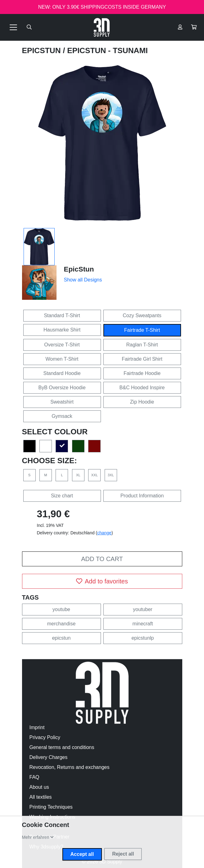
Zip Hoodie (142, 402)
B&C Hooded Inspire (142, 388)
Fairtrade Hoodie (142, 373)
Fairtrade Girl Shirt (142, 359)
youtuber (143, 609)
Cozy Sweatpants (142, 315)
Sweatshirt (62, 402)
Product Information (142, 496)
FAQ (34, 777)
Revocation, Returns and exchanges (70, 767)
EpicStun (43, 50)
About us (39, 787)
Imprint (37, 727)
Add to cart (102, 559)
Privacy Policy (45, 737)
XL (78, 475)
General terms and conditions (62, 747)
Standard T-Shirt (62, 315)
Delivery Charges (49, 757)
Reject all (123, 854)
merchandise (61, 624)
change (104, 533)
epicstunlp (143, 638)
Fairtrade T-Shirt (142, 330)
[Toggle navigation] (13, 27)
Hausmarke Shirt (62, 330)
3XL (111, 475)
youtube (61, 609)
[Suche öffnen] (29, 27)
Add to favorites (102, 581)
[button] (194, 27)
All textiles (41, 797)
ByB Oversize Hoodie (62, 388)
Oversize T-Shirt (62, 345)
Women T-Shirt (62, 359)
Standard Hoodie (62, 373)
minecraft (143, 624)
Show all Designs (83, 280)
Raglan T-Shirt (142, 345)
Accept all (82, 854)
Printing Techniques (51, 807)
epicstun (61, 638)
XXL (95, 475)
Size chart (62, 496)
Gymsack (62, 416)
